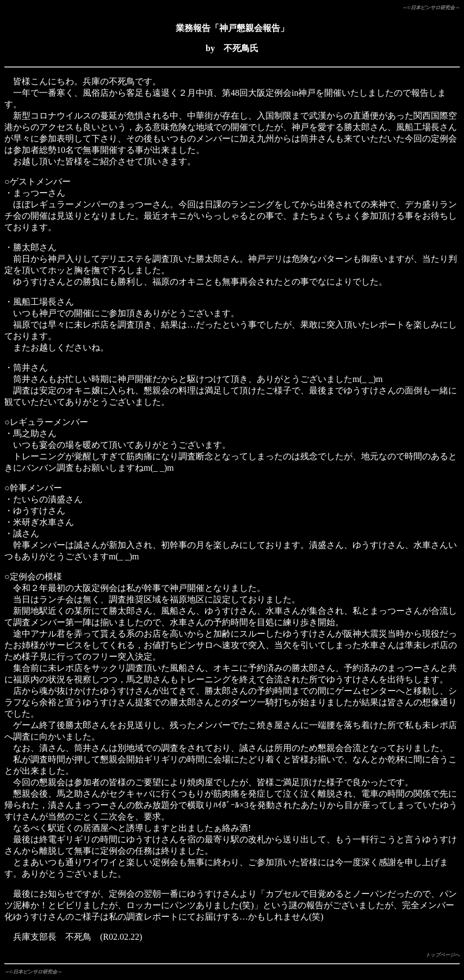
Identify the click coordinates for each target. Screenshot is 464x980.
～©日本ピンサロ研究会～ (431, 8)
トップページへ (443, 955)
